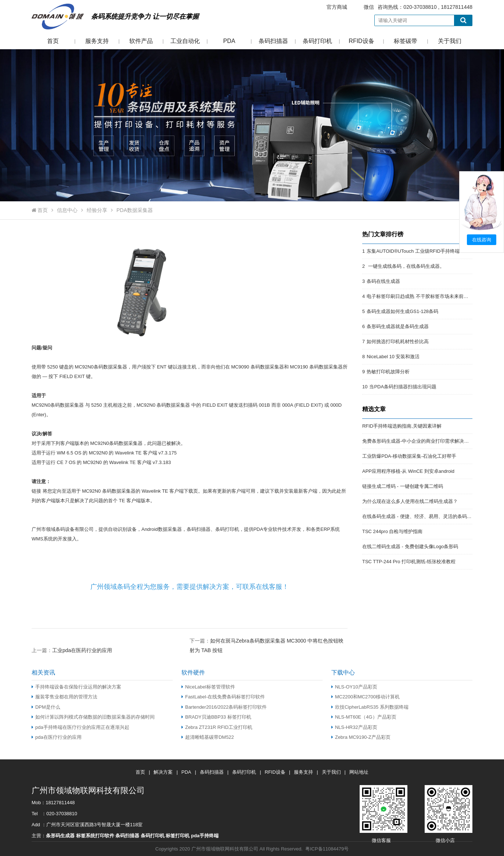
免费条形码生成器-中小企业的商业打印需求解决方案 (418, 441)
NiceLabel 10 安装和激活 (393, 357)
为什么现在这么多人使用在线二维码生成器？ (410, 501)
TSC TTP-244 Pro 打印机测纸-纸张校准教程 (409, 562)
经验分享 (97, 210)
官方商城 (337, 7)
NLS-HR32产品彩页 (354, 727)
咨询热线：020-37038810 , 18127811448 (395, 7)
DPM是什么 (46, 707)
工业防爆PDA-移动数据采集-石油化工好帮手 (409, 456)
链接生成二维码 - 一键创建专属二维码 (403, 486)
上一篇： (72, 650)
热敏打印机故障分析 (388, 372)
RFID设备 (361, 41)
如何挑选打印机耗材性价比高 (398, 341)
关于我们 (450, 41)
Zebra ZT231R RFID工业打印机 (217, 727)
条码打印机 (317, 41)
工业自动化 (185, 41)
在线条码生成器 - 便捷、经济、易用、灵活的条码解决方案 (424, 516)
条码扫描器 (273, 41)
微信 (369, 7)
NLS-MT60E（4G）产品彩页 (364, 717)
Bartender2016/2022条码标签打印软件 (224, 707)
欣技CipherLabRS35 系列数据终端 (370, 707)
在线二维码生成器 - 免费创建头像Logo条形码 (410, 546)
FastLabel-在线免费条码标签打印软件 (223, 697)
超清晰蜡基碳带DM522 (208, 737)
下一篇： (267, 641)
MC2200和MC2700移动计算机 (366, 697)
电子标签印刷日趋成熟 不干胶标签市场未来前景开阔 (422, 296)
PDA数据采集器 (135, 210)
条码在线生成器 (383, 281)
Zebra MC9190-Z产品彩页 (361, 737)
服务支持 (97, 41)
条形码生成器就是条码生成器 (398, 326)
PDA (229, 41)
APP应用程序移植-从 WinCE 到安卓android (408, 471)
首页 (53, 41)
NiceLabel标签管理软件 (208, 687)
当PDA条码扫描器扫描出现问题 (403, 387)
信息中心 (67, 210)
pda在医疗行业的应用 (57, 737)
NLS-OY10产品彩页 (354, 687)
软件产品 (141, 41)
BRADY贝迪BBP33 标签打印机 (216, 717)
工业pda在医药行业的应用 (82, 650)
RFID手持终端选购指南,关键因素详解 (402, 426)
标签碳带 (406, 41)
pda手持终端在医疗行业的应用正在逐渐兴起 (80, 727)
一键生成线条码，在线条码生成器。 (406, 266)
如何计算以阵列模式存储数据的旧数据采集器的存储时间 (93, 717)
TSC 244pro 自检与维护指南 (392, 531)
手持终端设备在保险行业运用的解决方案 (76, 687)
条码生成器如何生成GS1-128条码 (402, 311)
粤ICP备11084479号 (327, 849)
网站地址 (359, 772)
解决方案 (163, 772)
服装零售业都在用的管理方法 (64, 697)
